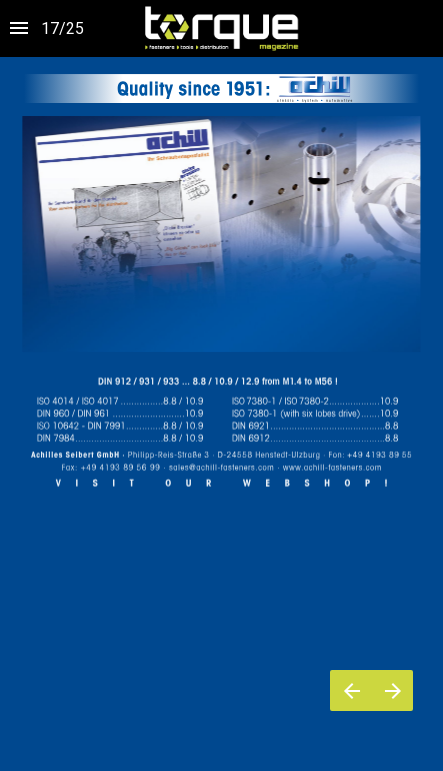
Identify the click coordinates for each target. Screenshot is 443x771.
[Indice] (19, 28)
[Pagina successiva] (392, 690)
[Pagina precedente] (351, 690)
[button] (221, 28)
